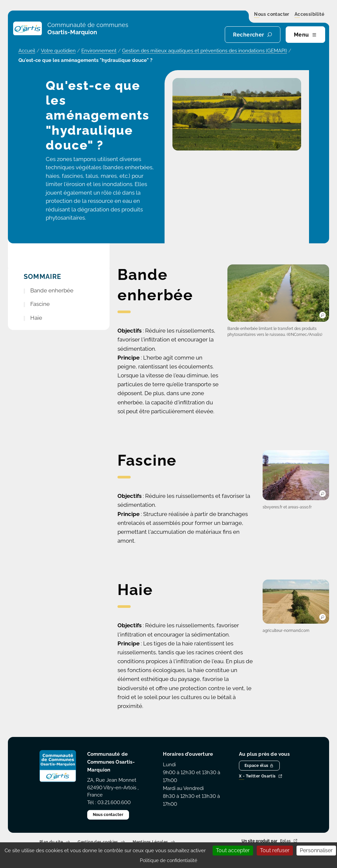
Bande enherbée (52, 290)
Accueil (27, 51)
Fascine (40, 304)
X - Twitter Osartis (261, 777)
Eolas (289, 841)
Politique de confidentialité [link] (168, 860)
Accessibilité (309, 14)
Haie (36, 318)
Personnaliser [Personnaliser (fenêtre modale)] (316, 850)
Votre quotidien (58, 51)
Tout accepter (233, 850)
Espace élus (259, 766)
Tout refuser (275, 850)
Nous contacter (272, 14)
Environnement (99, 51)
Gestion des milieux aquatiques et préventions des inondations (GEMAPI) (205, 51)
